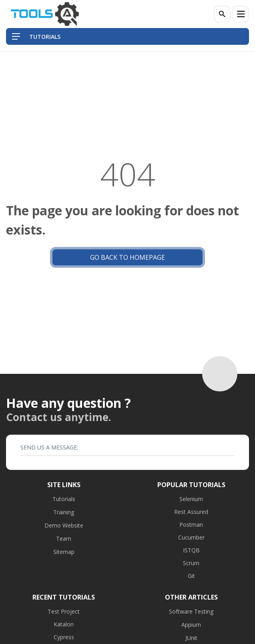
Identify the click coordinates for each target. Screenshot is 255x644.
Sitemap (64, 552)
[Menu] (241, 14)
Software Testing (191, 611)
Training (64, 512)
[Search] (222, 14)
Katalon (64, 624)
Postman (191, 525)
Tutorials (64, 499)
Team (64, 539)
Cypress (64, 637)
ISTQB (191, 550)
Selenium (191, 499)
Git (191, 576)
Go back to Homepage (127, 257)
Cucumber (191, 537)
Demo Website (64, 525)
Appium (191, 625)
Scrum (191, 563)
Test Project (64, 611)
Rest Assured (191, 512)
